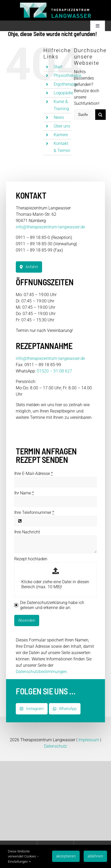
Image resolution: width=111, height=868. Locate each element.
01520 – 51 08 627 (54, 371)
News (59, 117)
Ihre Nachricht (27, 532)
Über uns (62, 126)
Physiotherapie (67, 75)
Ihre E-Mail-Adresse (34, 474)
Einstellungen (19, 862)
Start (58, 67)
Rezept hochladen (31, 559)
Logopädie (63, 93)
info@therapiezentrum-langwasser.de (50, 227)
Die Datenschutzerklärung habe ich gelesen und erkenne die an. (52, 605)
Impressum (89, 740)
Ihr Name (24, 493)
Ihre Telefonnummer (34, 513)
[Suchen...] (85, 115)
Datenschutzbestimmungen (41, 672)
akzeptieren (66, 856)
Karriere (61, 135)
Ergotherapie (65, 84)
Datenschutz (55, 746)
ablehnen (95, 856)
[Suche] (100, 115)
